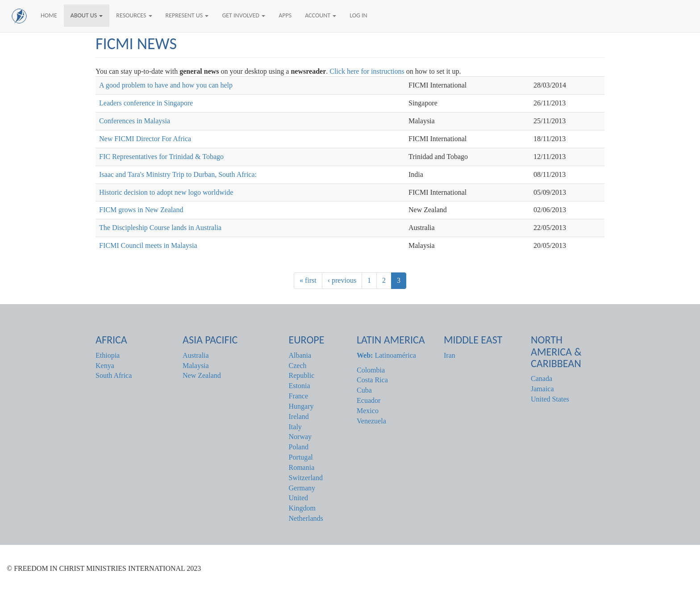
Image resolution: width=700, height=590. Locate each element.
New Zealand (202, 375)
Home (49, 15)
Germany (302, 488)
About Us (87, 15)
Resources (134, 15)
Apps (285, 15)
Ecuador (369, 400)
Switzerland (306, 478)
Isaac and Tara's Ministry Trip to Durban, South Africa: (178, 174)
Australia (196, 355)
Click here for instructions (368, 71)
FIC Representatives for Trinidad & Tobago (161, 157)
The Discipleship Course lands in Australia (160, 228)
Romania (302, 467)
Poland (299, 447)
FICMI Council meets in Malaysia (148, 245)
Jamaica (542, 389)
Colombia (371, 370)
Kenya (105, 366)
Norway (300, 437)
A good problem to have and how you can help (166, 85)
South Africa (114, 375)
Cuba (364, 390)
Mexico (368, 411)
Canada (542, 379)
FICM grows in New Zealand (141, 210)
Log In (358, 15)
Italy (295, 427)
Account (321, 15)
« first (308, 280)
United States (550, 399)
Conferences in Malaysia (135, 121)
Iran (450, 355)
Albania (300, 355)
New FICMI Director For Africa (145, 139)
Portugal (301, 457)
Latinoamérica (386, 355)
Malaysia (196, 366)
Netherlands (306, 518)
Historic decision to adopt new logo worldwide (166, 192)
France (299, 396)
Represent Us (187, 15)
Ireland (299, 416)
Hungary (301, 406)
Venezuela (371, 421)
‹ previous (342, 280)
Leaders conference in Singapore (146, 103)
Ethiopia (108, 355)
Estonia (300, 386)
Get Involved (244, 15)
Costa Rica (372, 380)
